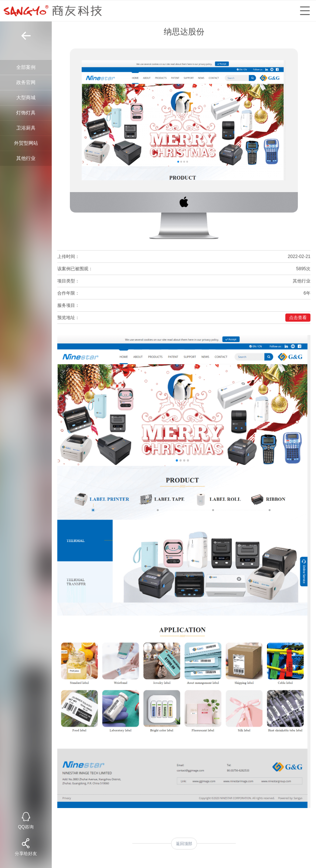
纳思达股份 (184, 32)
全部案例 (26, 67)
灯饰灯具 (26, 113)
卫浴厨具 (26, 128)
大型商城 (26, 98)
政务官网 (26, 82)
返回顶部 (184, 844)
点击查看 (298, 318)
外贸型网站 (26, 143)
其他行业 (26, 158)
